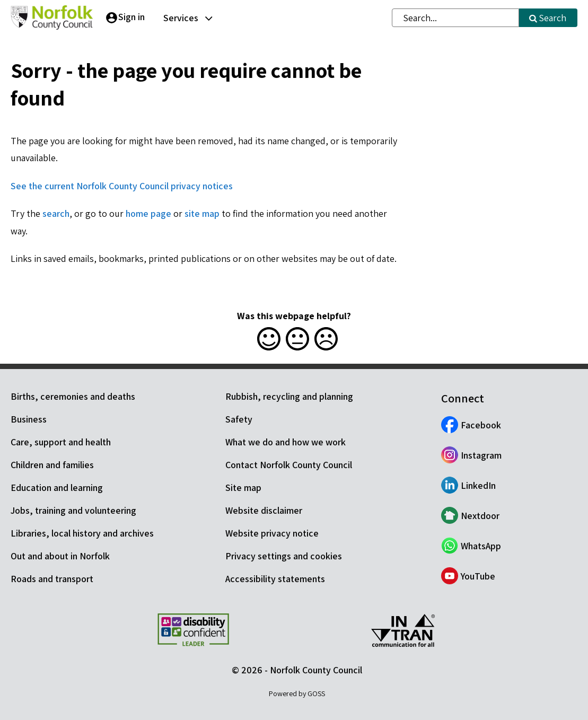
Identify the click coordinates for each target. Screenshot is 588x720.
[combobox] (455, 18)
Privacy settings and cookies (284, 556)
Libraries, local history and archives (82, 533)
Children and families (52, 465)
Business (29, 419)
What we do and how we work (286, 442)
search (56, 213)
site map (202, 213)
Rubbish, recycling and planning (289, 396)
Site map (243, 488)
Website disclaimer (264, 510)
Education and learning (57, 488)
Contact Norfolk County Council (289, 465)
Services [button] (181, 18)
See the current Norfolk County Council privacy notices (122, 186)
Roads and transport (52, 579)
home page (148, 213)
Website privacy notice (272, 533)
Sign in (131, 17)
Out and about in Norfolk (60, 556)
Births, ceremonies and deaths (73, 396)
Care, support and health (61, 442)
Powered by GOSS (297, 693)
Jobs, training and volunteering (73, 510)
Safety (239, 419)
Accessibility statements (275, 579)
